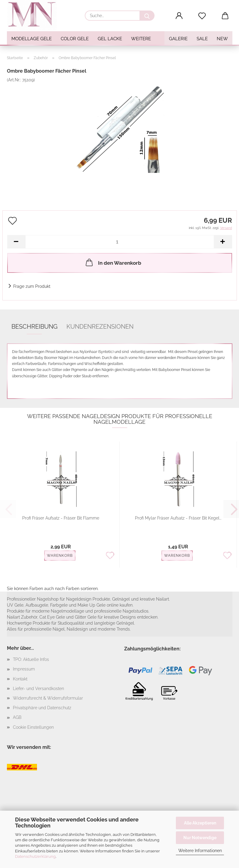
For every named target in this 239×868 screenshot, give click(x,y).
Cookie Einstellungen (33, 727)
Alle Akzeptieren (200, 823)
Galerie (178, 39)
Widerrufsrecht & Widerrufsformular (48, 698)
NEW (222, 39)
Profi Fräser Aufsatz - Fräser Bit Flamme (61, 518)
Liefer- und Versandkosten (38, 689)
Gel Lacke (110, 39)
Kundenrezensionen (100, 327)
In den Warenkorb (113, 262)
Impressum (24, 669)
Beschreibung (34, 327)
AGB (17, 717)
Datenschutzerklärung (35, 856)
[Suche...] (147, 16)
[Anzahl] (120, 242)
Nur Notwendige (200, 838)
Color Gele (75, 39)
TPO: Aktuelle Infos (31, 659)
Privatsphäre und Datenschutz (42, 708)
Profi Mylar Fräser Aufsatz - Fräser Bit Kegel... (178, 518)
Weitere (141, 39)
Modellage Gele (32, 39)
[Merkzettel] (202, 16)
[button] (179, 16)
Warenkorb (60, 556)
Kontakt (20, 679)
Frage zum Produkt (32, 286)
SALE (202, 39)
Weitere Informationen (200, 851)
